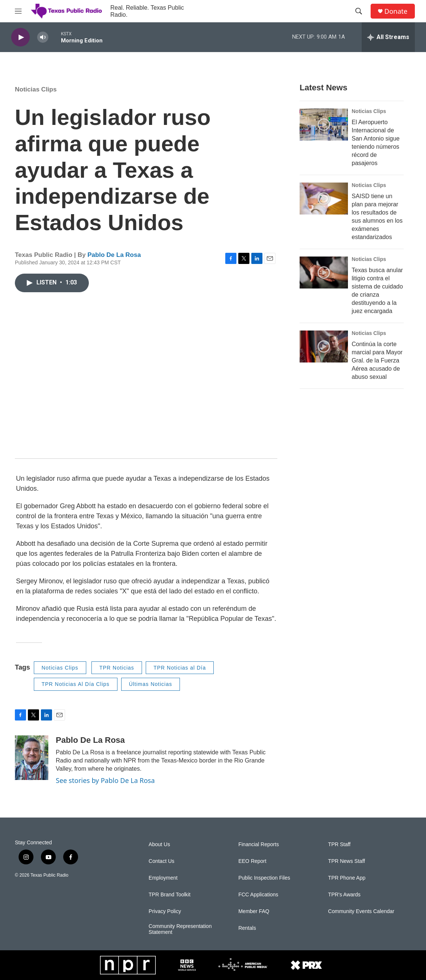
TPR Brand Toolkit (170, 895)
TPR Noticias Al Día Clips (76, 684)
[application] (146, 377)
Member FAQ (254, 911)
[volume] (43, 37)
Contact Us (162, 861)
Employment (163, 878)
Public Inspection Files (264, 878)
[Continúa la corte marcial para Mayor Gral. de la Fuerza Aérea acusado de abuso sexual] (324, 346)
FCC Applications (258, 895)
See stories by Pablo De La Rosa (105, 780)
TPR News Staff (347, 861)
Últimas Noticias (151, 684)
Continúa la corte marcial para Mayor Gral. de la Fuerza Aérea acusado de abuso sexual (377, 360)
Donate (396, 11)
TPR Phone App (347, 878)
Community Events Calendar (361, 911)
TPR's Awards (344, 895)
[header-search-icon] (359, 11)
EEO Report (252, 861)
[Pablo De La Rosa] (32, 758)
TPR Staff (339, 844)
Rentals (247, 928)
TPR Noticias (117, 668)
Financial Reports (259, 844)
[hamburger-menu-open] (18, 11)
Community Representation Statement (180, 929)
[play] (20, 37)
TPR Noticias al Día (180, 668)
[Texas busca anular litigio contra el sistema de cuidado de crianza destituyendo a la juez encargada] (324, 273)
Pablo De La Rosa (114, 255)
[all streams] (388, 37)
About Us (159, 844)
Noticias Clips (36, 89)
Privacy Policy (165, 911)
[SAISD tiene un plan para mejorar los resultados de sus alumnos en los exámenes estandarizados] (324, 199)
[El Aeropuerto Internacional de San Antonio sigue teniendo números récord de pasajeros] (324, 125)
